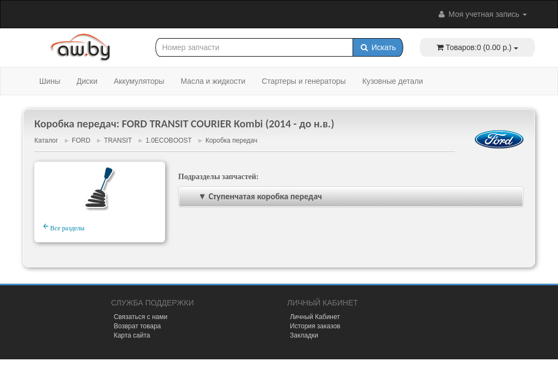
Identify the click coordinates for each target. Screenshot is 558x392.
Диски (87, 81)
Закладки (304, 335)
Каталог (46, 140)
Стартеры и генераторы (304, 81)
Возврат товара (138, 326)
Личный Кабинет (315, 317)
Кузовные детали (393, 81)
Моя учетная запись (482, 14)
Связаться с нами (141, 317)
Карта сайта (132, 335)
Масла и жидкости (213, 81)
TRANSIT (118, 140)
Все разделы (64, 226)
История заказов (315, 326)
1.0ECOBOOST (168, 140)
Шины (50, 81)
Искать (378, 47)
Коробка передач (231, 140)
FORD (81, 140)
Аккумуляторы (139, 81)
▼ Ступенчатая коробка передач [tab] (253, 196)
